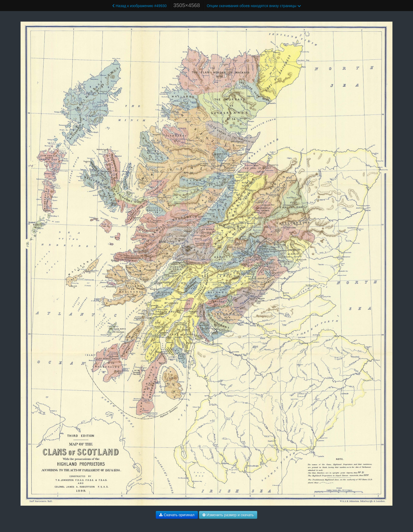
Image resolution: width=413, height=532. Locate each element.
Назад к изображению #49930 (139, 6)
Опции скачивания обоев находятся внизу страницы (254, 6)
